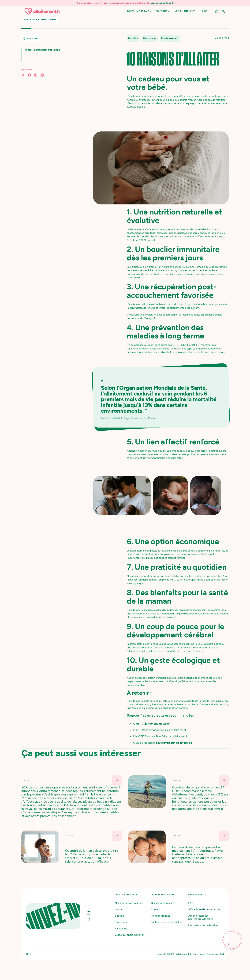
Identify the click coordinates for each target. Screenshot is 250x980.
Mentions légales (161, 916)
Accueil (26, 19)
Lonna (118, 909)
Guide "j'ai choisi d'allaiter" (130, 935)
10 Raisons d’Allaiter (47, 19)
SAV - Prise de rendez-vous (204, 909)
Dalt (222, 954)
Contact (156, 909)
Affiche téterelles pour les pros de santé (201, 917)
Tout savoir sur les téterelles (174, 743)
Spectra (119, 916)
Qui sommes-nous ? (162, 903)
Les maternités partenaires (203, 925)
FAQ (191, 903)
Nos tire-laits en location (129, 903)
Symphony (121, 928)
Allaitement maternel (156, 724)
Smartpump (122, 922)
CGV (29, 954)
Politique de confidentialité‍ (166, 922)
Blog (34, 19)
